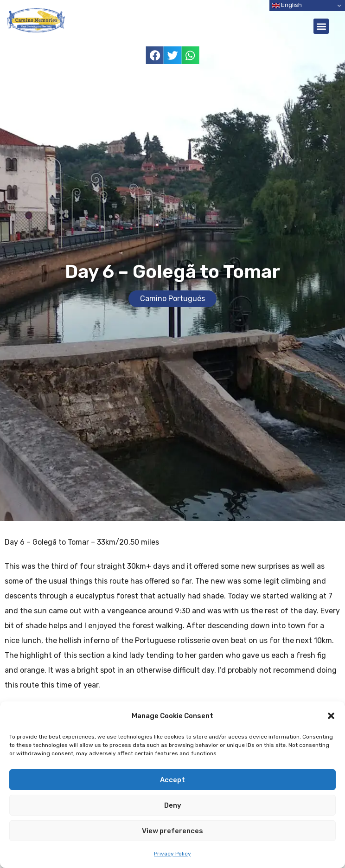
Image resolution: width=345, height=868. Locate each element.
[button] (331, 716)
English (287, 5)
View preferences (172, 831)
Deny (173, 805)
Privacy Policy (172, 854)
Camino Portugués (172, 299)
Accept (172, 780)
